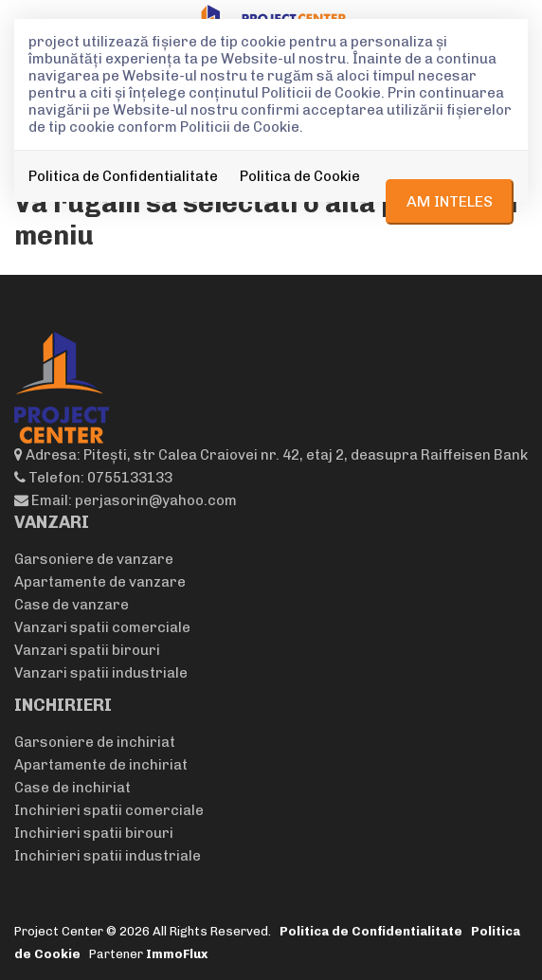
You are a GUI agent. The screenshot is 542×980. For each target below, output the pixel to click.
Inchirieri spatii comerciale (109, 810)
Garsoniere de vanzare (94, 559)
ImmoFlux (177, 954)
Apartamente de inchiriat (101, 765)
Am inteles (450, 201)
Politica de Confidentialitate (123, 176)
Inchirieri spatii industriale (108, 856)
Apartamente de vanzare (100, 582)
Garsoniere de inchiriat (95, 742)
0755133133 (130, 478)
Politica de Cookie (300, 176)
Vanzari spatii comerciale (102, 627)
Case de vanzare (72, 605)
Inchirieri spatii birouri (94, 833)
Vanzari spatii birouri (87, 650)
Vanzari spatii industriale (101, 673)
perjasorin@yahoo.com (156, 500)
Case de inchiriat (72, 788)
